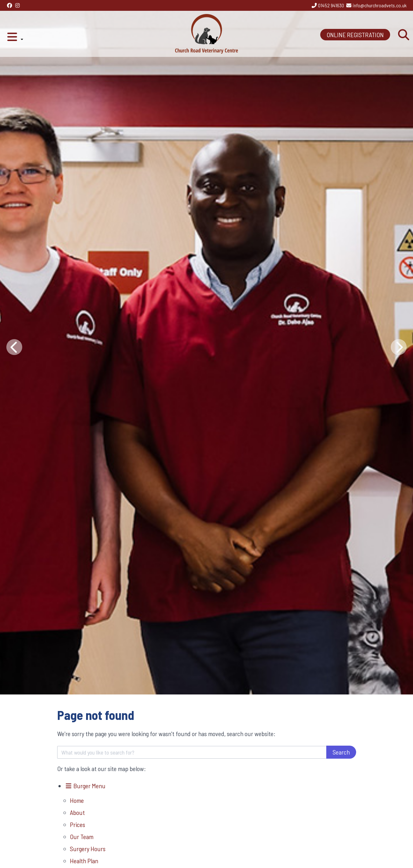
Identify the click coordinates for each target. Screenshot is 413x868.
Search (341, 752)
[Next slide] (399, 347)
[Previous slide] (14, 347)
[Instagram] (17, 5)
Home (77, 800)
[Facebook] (10, 5)
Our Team (82, 837)
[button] (15, 35)
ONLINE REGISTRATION (355, 35)
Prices (78, 824)
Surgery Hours (88, 849)
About (77, 812)
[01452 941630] (328, 5)
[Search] (403, 35)
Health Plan (84, 861)
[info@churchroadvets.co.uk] (376, 5)
